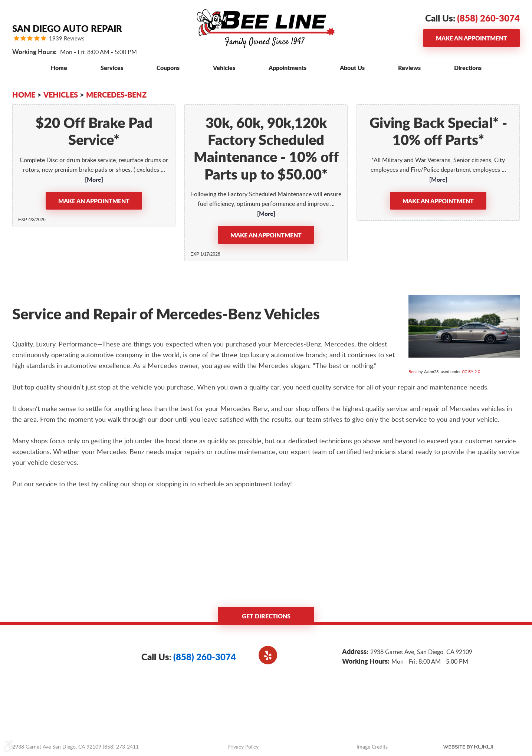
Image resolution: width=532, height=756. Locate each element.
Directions (468, 68)
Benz (413, 372)
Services (112, 68)
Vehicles (224, 68)
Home (59, 68)
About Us (352, 68)
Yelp (268, 655)
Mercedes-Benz (116, 95)
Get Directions (266, 616)
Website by (468, 747)
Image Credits (372, 747)
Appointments (288, 68)
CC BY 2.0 (471, 372)
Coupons (168, 68)
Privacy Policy (243, 747)
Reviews (409, 68)
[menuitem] (59, 68)
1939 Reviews (67, 38)
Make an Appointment (472, 38)
